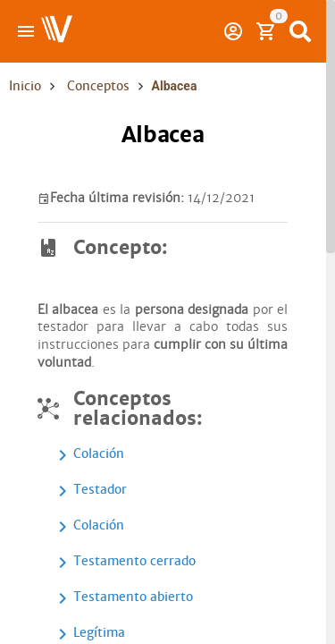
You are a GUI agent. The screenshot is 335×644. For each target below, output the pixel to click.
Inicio (25, 86)
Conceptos (98, 86)
